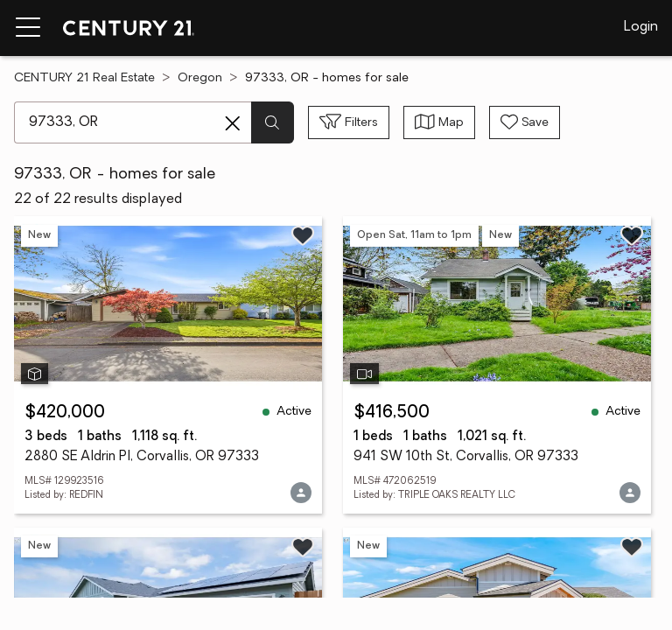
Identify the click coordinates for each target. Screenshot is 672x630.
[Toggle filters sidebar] (349, 122)
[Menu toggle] (28, 28)
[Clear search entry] (233, 123)
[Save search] (525, 122)
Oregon (200, 78)
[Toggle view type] (439, 122)
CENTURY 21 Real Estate (84, 78)
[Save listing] (303, 235)
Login (641, 27)
